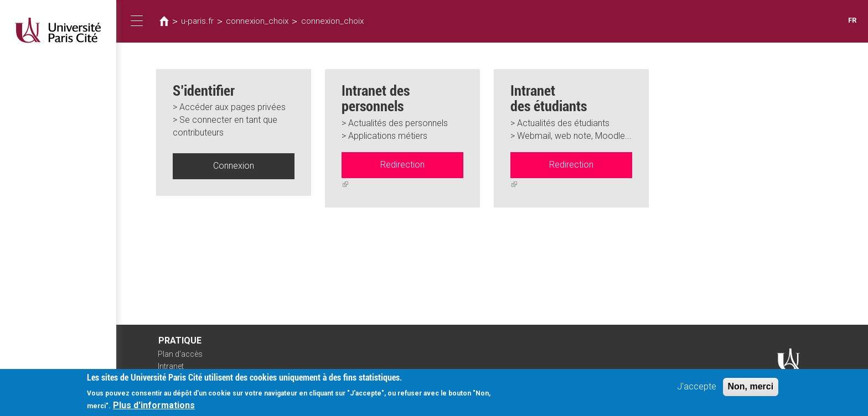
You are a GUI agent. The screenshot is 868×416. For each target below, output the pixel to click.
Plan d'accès (180, 354)
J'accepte (697, 389)
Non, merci (751, 389)
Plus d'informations (154, 407)
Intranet (171, 366)
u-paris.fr (197, 21)
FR (852, 20)
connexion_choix (257, 21)
